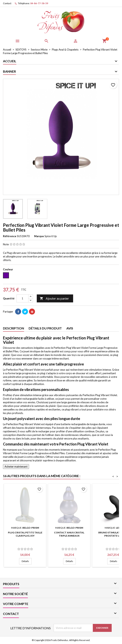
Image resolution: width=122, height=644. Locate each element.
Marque (39, 236)
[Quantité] (22, 298)
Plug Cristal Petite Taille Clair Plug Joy (25, 534)
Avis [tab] (70, 328)
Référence (10, 236)
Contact (7, 3)
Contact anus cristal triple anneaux (69, 534)
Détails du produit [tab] (45, 328)
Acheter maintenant (16, 467)
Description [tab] (14, 328)
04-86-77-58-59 (39, 3)
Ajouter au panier (54, 299)
